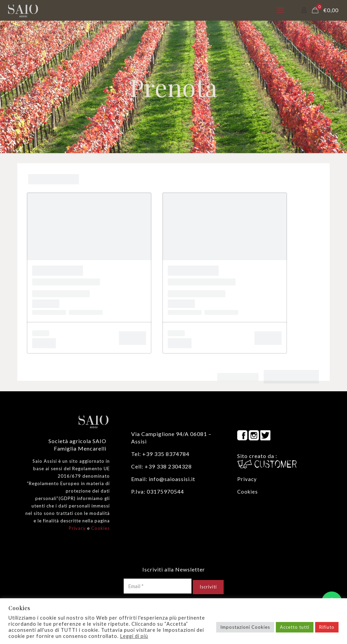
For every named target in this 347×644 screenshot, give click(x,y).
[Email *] (158, 586)
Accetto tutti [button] (295, 627)
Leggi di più (134, 636)
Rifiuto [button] (327, 627)
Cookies (100, 528)
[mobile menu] (280, 10)
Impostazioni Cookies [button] (245, 627)
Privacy (77, 528)
